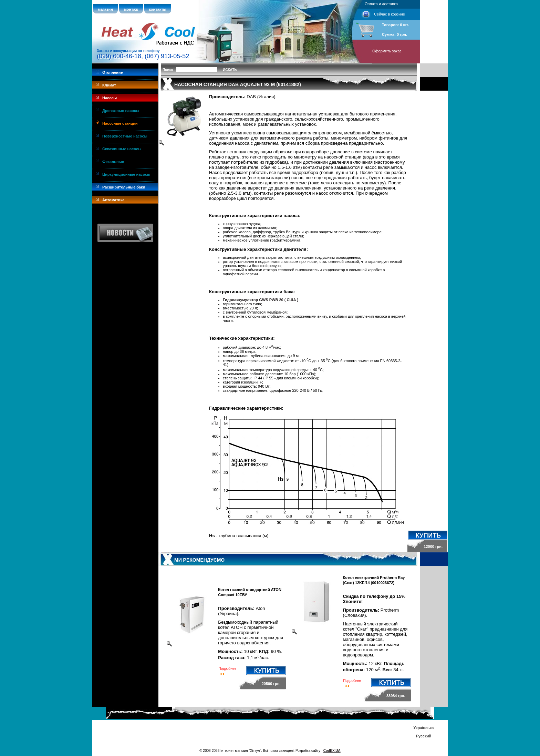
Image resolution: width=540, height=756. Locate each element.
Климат (109, 85)
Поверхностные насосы (125, 136)
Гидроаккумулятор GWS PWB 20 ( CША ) (261, 300)
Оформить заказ (387, 51)
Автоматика (113, 200)
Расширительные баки (124, 187)
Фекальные (113, 162)
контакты (158, 9)
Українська (423, 728)
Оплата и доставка (381, 4)
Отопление (113, 72)
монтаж (131, 9)
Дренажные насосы (121, 111)
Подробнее (227, 669)
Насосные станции (120, 123)
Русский (424, 736)
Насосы (110, 98)
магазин (105, 9)
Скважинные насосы (122, 149)
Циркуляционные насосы (126, 174)
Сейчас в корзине (390, 14)
